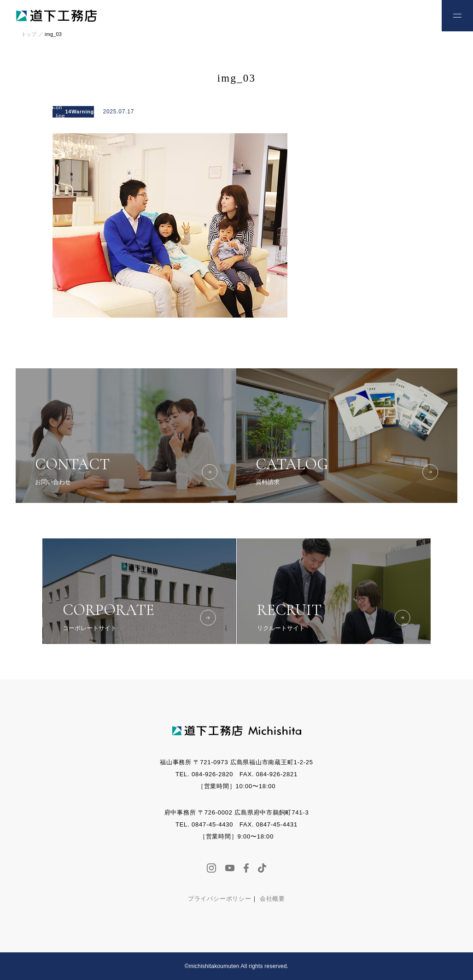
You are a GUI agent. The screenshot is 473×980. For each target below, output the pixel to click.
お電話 (383, 15)
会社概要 (272, 899)
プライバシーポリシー (220, 899)
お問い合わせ (414, 15)
